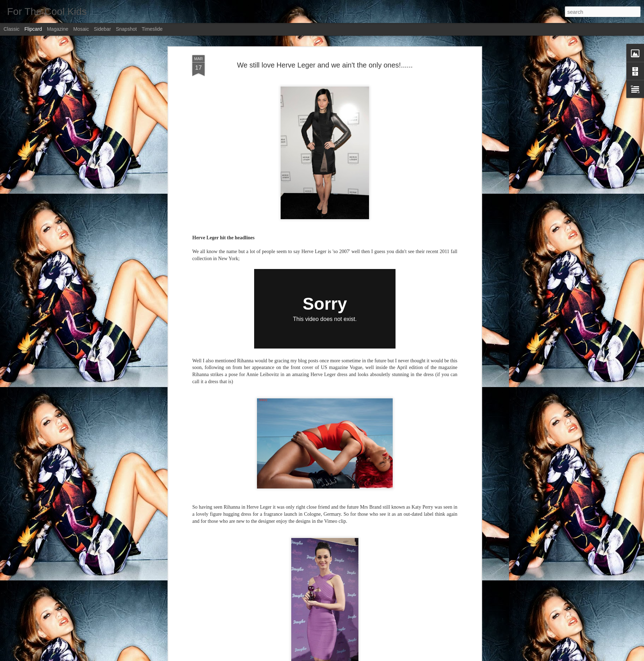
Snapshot (126, 29)
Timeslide (152, 29)
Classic (11, 29)
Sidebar (103, 29)
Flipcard (33, 29)
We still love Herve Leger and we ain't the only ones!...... (325, 65)
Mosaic (81, 29)
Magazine (58, 29)
